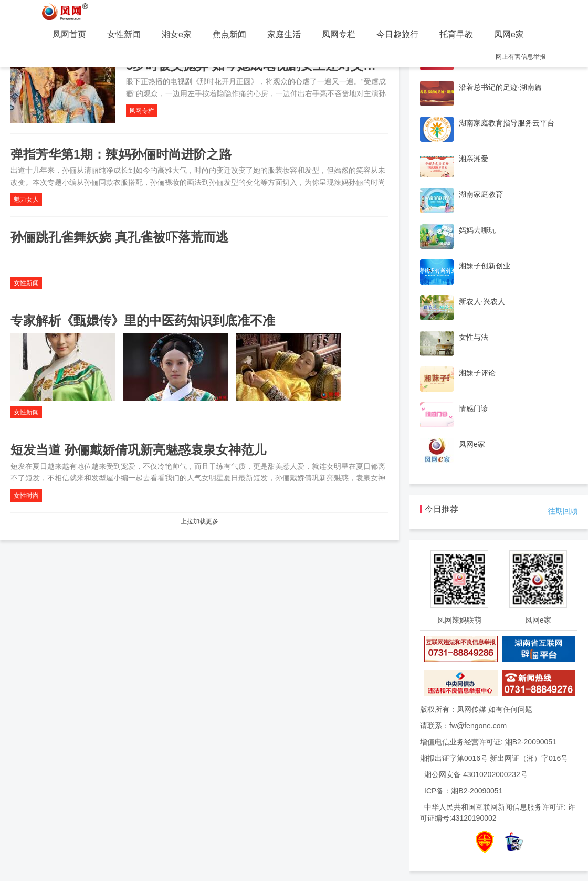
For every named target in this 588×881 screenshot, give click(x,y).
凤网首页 (69, 34)
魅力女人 (26, 200)
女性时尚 (26, 496)
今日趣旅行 (397, 34)
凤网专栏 (339, 34)
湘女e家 (177, 34)
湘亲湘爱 (474, 159)
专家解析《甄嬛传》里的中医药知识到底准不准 (143, 321)
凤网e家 (509, 34)
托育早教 (456, 34)
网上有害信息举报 (521, 57)
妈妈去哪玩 (477, 230)
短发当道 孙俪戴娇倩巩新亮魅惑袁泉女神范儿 (138, 450)
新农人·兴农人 (482, 301)
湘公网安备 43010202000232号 (476, 774)
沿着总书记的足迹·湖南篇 (500, 87)
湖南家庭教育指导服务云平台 (507, 123)
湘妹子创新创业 (485, 266)
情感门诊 (474, 408)
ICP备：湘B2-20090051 (463, 791)
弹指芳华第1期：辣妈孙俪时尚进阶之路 (121, 154)
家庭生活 (284, 34)
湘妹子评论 (477, 373)
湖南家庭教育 (481, 194)
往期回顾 (563, 511)
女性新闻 (124, 34)
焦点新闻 (229, 34)
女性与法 (474, 337)
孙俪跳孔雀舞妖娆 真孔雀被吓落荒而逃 (119, 237)
